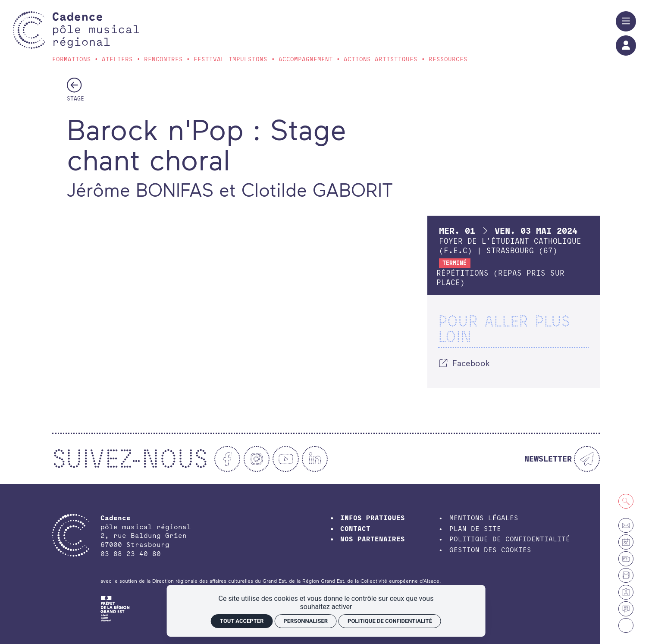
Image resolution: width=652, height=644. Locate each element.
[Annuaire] (626, 575)
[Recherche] (626, 501)
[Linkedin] (315, 459)
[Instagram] (257, 459)
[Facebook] (227, 459)
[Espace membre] (626, 592)
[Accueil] (96, 30)
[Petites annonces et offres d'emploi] (626, 559)
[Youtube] (285, 459)
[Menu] (626, 21)
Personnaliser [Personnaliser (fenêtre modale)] (306, 621)
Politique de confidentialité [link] (390, 621)
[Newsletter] (562, 459)
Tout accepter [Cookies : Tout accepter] (242, 621)
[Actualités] (626, 609)
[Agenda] (626, 542)
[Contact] (626, 525)
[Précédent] (74, 85)
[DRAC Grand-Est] (116, 608)
